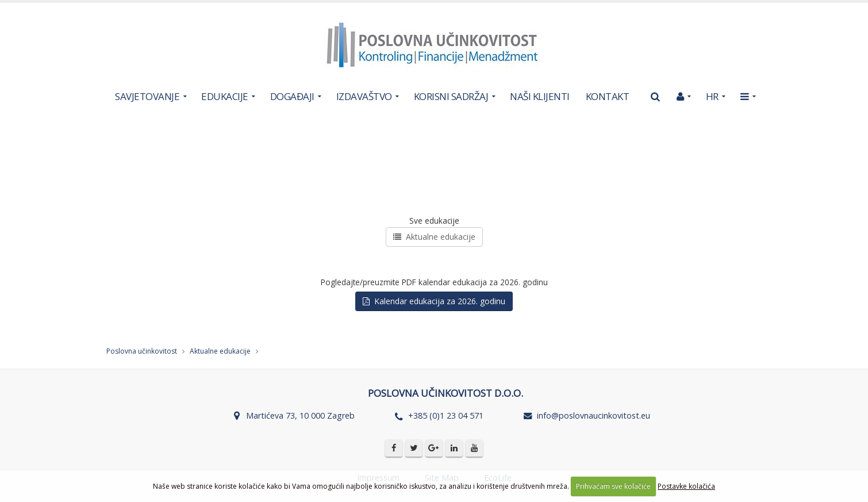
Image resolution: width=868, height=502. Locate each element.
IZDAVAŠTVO (364, 96)
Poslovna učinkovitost (142, 351)
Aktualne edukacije (434, 237)
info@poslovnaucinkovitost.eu (594, 415)
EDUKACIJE (225, 96)
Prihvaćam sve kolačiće (613, 486)
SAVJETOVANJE (147, 96)
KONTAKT (608, 96)
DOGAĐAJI (292, 96)
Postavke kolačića (686, 486)
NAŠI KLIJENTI (540, 96)
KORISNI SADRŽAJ (451, 96)
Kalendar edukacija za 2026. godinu (434, 301)
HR (712, 96)
